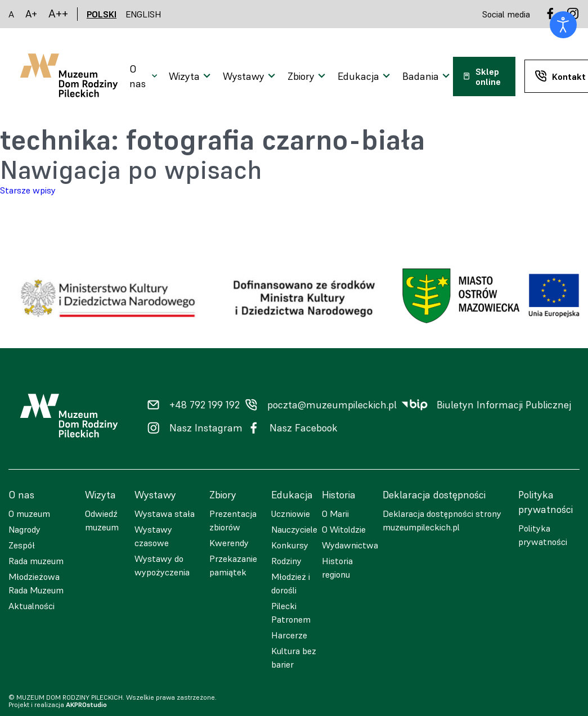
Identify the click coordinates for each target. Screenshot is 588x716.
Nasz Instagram (206, 428)
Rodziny (286, 561)
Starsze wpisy (28, 190)
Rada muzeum (36, 561)
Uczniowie (291, 514)
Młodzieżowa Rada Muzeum (36, 583)
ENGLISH (143, 14)
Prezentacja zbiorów (233, 520)
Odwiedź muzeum (102, 520)
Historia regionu (337, 568)
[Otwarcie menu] (145, 76)
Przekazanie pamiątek (233, 565)
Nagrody (24, 529)
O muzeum (29, 514)
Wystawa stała (165, 514)
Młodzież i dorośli (291, 583)
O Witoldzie (344, 529)
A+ (31, 14)
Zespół (22, 545)
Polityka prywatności (543, 535)
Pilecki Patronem (291, 613)
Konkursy (290, 545)
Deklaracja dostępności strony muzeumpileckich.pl (442, 520)
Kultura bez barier (294, 658)
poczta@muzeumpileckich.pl (332, 405)
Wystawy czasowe (153, 536)
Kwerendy (229, 543)
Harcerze (289, 635)
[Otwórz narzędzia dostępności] (563, 25)
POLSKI (102, 14)
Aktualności (32, 606)
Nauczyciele (294, 529)
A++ (58, 14)
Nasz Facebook (304, 428)
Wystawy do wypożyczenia (162, 565)
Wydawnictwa (350, 545)
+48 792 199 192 (205, 405)
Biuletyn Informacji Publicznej (504, 405)
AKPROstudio (86, 704)
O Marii (335, 514)
